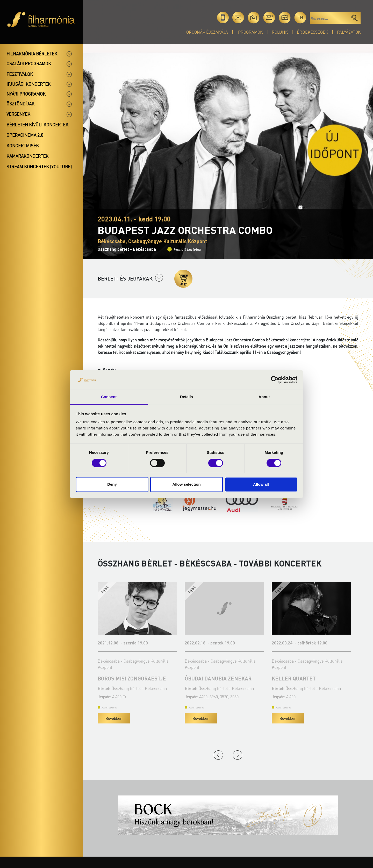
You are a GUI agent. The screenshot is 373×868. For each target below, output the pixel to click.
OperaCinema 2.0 (25, 135)
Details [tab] (187, 397)
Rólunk (280, 32)
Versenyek (18, 114)
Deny (112, 485)
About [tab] (264, 397)
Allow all (261, 485)
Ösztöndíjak (20, 104)
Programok (250, 32)
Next (238, 755)
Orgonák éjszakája (207, 32)
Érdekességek (312, 32)
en (300, 17)
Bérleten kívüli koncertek (37, 125)
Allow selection (186, 485)
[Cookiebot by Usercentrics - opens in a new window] (275, 380)
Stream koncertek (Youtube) (39, 167)
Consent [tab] (109, 397)
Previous (218, 755)
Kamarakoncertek (27, 156)
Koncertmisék (23, 146)
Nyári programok (26, 94)
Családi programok (29, 63)
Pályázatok (349, 32)
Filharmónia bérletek (32, 54)
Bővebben (114, 718)
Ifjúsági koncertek (28, 84)
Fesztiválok (20, 74)
